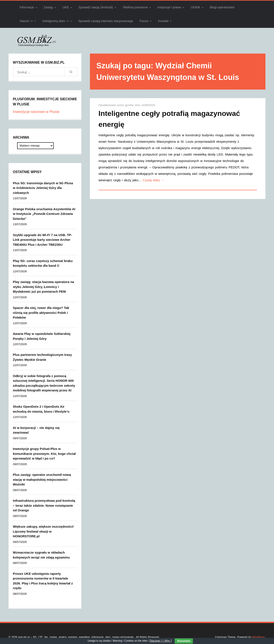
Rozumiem (184, 641)
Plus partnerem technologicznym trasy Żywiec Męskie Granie (42, 357)
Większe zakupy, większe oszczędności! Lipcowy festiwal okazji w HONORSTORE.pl (43, 531)
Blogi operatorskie (222, 7)
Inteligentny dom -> (56, 21)
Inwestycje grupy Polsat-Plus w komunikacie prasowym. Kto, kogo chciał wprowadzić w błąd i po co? (44, 454)
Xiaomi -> (26, 21)
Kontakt (163, 21)
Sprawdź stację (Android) (96, 7)
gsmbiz (130, 105)
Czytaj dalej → (153, 180)
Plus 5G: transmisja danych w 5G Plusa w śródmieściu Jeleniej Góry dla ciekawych (43, 188)
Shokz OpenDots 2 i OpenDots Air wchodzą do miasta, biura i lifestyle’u (41, 409)
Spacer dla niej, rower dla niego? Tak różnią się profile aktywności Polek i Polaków (41, 313)
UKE (66, 7)
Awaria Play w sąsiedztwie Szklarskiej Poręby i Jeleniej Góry (42, 336)
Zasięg (48, 7)
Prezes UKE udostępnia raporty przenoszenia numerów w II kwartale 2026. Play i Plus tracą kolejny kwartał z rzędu (43, 581)
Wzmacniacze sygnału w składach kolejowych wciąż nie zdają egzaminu (41, 555)
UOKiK (195, 7)
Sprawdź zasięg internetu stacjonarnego (106, 21)
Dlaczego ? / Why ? (161, 641)
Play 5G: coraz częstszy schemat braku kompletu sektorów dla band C (43, 263)
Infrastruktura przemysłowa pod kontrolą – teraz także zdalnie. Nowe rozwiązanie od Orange (44, 505)
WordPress (258, 637)
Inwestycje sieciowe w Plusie (36, 112)
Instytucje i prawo (169, 7)
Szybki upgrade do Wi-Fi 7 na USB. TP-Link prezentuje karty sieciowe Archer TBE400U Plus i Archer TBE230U (42, 240)
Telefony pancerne (135, 7)
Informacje (27, 7)
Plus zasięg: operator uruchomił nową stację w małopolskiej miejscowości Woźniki (42, 479)
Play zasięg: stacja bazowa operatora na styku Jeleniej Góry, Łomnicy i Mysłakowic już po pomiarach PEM (43, 287)
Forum (144, 21)
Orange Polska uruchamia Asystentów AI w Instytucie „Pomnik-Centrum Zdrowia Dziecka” (44, 214)
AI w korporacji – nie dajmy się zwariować (36, 430)
